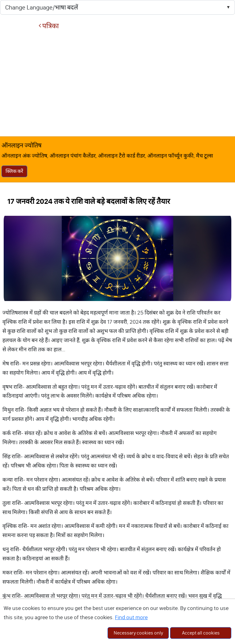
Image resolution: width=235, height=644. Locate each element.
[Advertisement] (117, 83)
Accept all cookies (201, 633)
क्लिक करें (14, 171)
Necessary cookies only (138, 633)
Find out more (131, 617)
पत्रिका (49, 26)
